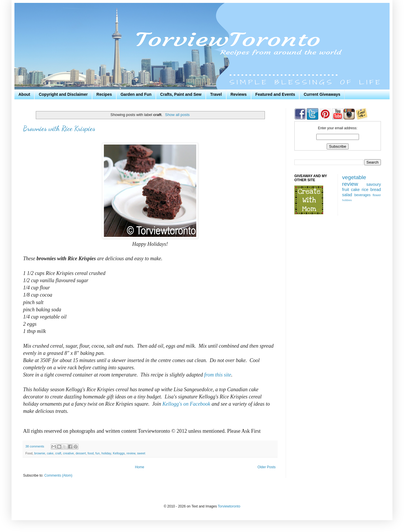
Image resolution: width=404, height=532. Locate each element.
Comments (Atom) (58, 475)
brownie (40, 453)
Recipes (104, 94)
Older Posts (266, 467)
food (90, 453)
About (24, 94)
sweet (141, 453)
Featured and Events (275, 94)
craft (58, 453)
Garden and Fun (136, 94)
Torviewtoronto (229, 506)
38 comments (35, 446)
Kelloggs (119, 453)
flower (377, 195)
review (131, 453)
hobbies (347, 200)
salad (347, 195)
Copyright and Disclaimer (63, 94)
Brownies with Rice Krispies (59, 129)
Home (140, 467)
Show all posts (177, 115)
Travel (216, 94)
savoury (374, 184)
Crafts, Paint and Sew (181, 94)
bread (376, 190)
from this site (218, 375)
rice (365, 190)
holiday (106, 453)
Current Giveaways (322, 94)
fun (97, 453)
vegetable (354, 177)
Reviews (239, 94)
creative (68, 453)
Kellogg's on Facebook (186, 404)
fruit (346, 190)
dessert (81, 453)
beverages (362, 195)
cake (50, 453)
